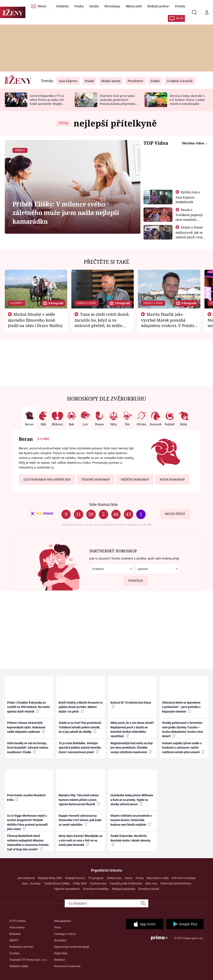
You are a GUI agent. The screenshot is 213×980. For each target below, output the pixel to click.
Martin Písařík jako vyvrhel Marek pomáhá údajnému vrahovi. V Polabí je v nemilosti (167, 323)
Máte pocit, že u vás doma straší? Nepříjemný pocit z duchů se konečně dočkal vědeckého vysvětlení (132, 729)
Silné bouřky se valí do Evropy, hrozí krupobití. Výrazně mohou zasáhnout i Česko (28, 748)
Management (63, 921)
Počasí (140, 878)
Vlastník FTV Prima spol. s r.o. (28, 960)
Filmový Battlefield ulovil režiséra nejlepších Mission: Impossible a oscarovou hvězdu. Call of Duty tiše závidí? (28, 843)
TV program (96, 878)
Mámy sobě (134, 6)
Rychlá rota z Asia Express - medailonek (188, 197)
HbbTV (14, 940)
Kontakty (60, 940)
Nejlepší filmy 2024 (50, 878)
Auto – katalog (31, 883)
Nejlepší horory (75, 878)
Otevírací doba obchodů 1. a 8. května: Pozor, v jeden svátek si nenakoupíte (187, 100)
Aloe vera (151, 883)
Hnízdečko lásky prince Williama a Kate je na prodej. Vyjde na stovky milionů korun (132, 800)
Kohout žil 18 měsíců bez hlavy (131, 704)
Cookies (14, 953)
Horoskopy (112, 6)
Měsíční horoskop (135, 479)
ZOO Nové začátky (184, 878)
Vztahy (79, 6)
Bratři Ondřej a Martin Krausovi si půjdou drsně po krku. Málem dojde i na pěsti (81, 707)
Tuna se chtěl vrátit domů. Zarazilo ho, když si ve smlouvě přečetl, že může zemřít (102, 323)
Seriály (94, 6)
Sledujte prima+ (159, 6)
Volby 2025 (80, 883)
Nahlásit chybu (19, 966)
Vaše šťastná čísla (103, 504)
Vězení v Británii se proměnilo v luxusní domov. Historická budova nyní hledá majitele (131, 820)
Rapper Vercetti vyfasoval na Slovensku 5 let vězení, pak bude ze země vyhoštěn (80, 820)
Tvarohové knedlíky (96, 889)
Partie (129, 878)
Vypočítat (133, 579)
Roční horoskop (172, 479)
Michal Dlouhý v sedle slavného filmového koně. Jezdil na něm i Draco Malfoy (35, 320)
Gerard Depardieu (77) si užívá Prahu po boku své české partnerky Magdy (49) (47, 102)
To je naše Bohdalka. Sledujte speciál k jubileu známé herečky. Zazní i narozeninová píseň (80, 748)
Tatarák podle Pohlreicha (126, 883)
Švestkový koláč (149, 889)
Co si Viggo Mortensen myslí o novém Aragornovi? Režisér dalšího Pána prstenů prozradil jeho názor (27, 822)
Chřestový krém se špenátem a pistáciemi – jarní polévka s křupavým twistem (181, 707)
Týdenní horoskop (96, 479)
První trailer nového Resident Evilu (26, 797)
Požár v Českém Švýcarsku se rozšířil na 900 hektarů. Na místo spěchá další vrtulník (28, 707)
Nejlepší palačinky (124, 889)
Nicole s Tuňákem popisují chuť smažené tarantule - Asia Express (189, 219)
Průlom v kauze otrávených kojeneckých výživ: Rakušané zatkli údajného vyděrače (26, 727)
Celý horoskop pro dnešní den (47, 479)
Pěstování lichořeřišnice (176, 883)
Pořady (180, 6)
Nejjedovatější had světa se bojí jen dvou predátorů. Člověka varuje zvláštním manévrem (132, 748)
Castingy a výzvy (65, 934)
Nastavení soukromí (67, 966)
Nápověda (61, 953)
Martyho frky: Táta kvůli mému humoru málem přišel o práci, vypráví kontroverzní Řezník (79, 800)
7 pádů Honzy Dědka (57, 883)
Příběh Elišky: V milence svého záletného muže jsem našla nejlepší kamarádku (66, 213)
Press (58, 927)
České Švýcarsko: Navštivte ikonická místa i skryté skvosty (130, 840)
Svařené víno (98, 883)
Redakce (59, 960)
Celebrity (62, 6)
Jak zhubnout (26, 878)
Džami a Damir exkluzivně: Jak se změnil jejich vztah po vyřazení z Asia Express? (190, 237)
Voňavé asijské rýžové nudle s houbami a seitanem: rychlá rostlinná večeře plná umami (183, 748)
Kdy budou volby (158, 878)
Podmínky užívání (21, 947)
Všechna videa (193, 143)
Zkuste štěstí (175, 514)
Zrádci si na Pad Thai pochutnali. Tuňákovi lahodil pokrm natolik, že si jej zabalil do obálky (80, 727)
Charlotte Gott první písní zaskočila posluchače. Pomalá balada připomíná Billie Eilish (117, 102)
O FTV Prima (17, 921)
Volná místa (17, 927)
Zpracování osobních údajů (72, 947)
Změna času (114, 878)
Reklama (15, 934)
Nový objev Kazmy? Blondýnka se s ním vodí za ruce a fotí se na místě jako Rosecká (81, 840)
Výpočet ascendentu (67, 889)
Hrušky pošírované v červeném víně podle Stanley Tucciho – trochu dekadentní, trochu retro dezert (183, 729)
